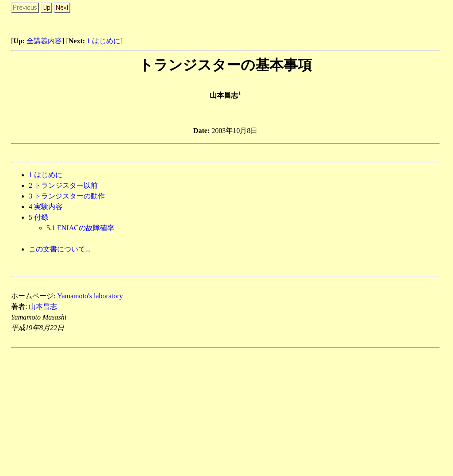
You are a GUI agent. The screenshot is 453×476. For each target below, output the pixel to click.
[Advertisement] (336, 15)
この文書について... (60, 249)
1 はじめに (104, 41)
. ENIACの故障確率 (80, 228)
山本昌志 (43, 307)
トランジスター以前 (63, 185)
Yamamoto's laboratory (90, 296)
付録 (38, 217)
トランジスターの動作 (67, 196)
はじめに (46, 175)
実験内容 (46, 207)
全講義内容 (44, 41)
